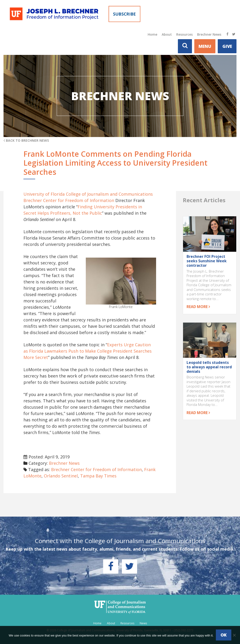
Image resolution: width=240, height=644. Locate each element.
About (167, 34)
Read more (198, 307)
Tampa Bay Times (98, 476)
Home (152, 34)
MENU (205, 46)
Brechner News (209, 34)
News (143, 623)
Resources (184, 34)
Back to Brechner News (26, 140)
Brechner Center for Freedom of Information (96, 469)
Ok (224, 635)
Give (227, 46)
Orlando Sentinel (61, 476)
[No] (234, 635)
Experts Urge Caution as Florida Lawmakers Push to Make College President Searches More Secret (88, 351)
